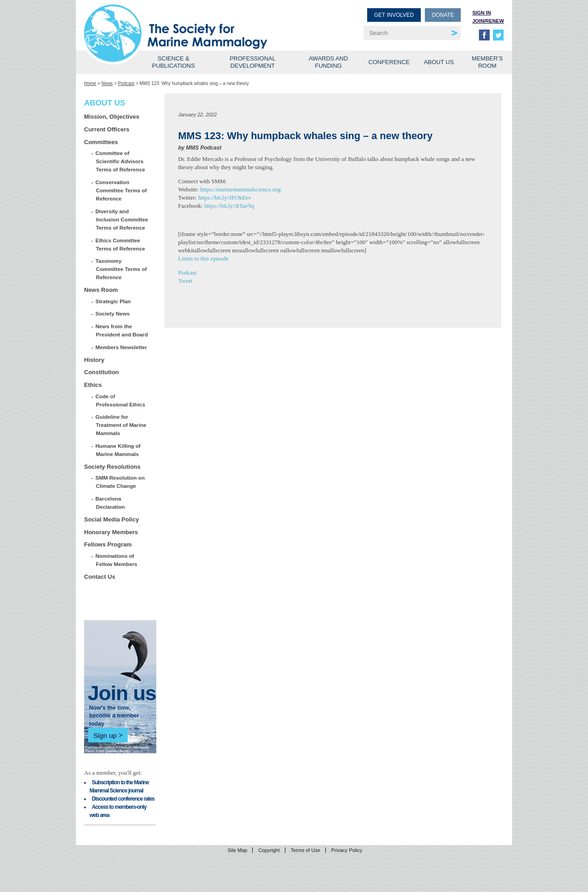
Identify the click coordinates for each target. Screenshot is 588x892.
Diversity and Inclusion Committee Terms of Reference (122, 219)
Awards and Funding (328, 62)
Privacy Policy (347, 850)
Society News (113, 313)
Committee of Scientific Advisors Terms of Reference (120, 161)
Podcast (126, 83)
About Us (439, 62)
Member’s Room (487, 62)
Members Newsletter (122, 347)
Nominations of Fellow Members (117, 560)
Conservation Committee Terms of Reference (121, 190)
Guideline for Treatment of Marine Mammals (121, 425)
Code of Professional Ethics (120, 400)
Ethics (93, 385)
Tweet (185, 281)
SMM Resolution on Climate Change (120, 482)
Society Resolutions (112, 467)
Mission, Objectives (112, 117)
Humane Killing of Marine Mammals (118, 450)
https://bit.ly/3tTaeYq (229, 206)
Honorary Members (111, 532)
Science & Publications (174, 62)
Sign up (105, 735)
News (107, 83)
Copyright (269, 850)
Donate (443, 15)
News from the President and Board (122, 330)
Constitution (102, 372)
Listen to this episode (203, 258)
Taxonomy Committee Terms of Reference (121, 269)
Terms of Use (306, 850)
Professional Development (252, 62)
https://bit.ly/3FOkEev (225, 198)
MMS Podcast (204, 148)
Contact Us (100, 577)
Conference (389, 62)
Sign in (481, 13)
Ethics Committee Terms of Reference (120, 244)
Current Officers (107, 129)
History (94, 360)
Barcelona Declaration (110, 503)
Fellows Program (108, 544)
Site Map (237, 850)
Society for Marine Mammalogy (190, 22)
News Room (101, 290)
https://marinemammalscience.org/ (241, 189)
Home (90, 83)
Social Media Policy (112, 519)
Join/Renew (488, 21)
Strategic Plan (113, 301)
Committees (101, 142)
